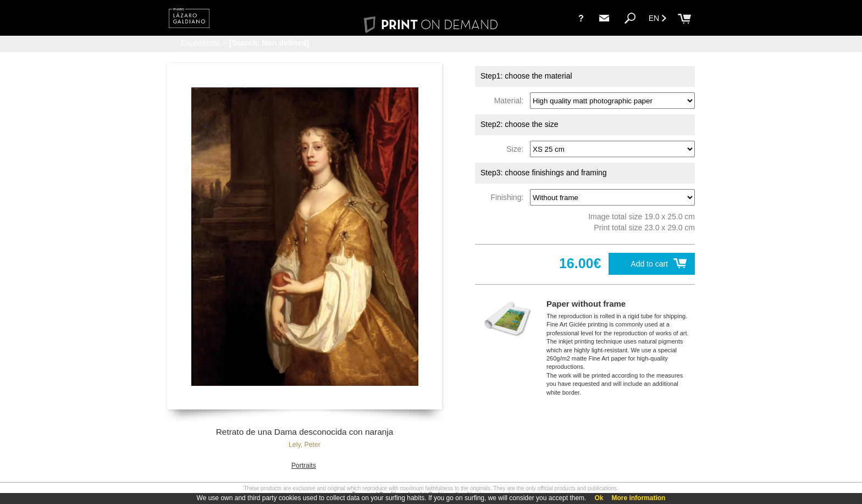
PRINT (431, 24)
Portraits (304, 466)
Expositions (201, 43)
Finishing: (509, 197)
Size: (517, 149)
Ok (599, 498)
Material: (511, 101)
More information (638, 498)
